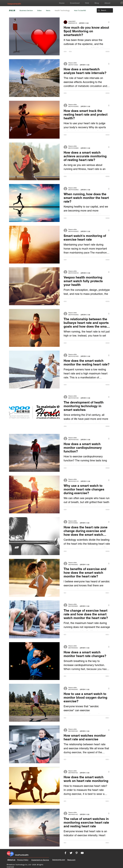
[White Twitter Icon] (71, 853)
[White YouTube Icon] (82, 853)
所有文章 (12, 11)
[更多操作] (110, 22)
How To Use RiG (80, 11)
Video (39, 11)
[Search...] (105, 10)
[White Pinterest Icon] (77, 853)
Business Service (26, 11)
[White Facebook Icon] (65, 853)
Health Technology (62, 11)
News (48, 11)
